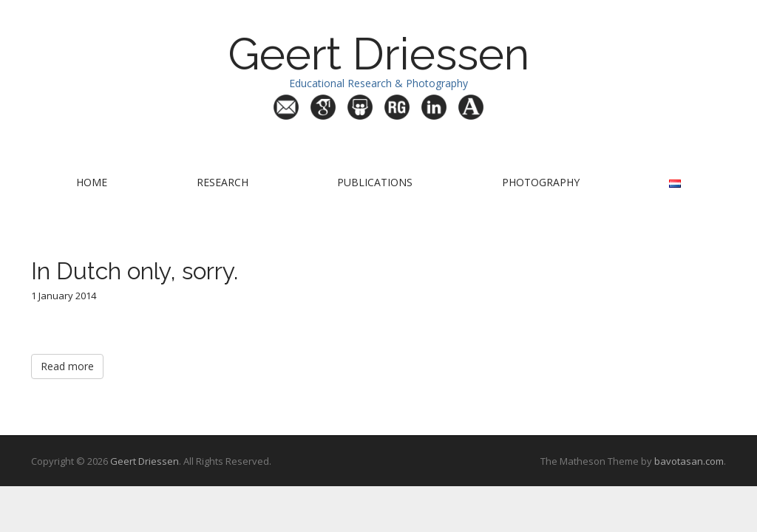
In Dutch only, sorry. (135, 271)
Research (223, 182)
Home (92, 182)
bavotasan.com (689, 461)
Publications (375, 182)
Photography (541, 182)
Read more (67, 366)
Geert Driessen (378, 54)
